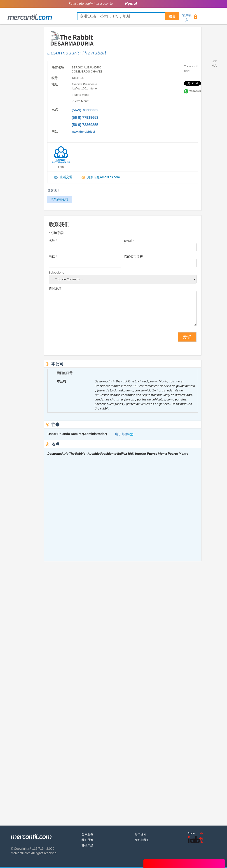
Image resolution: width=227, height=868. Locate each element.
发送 (187, 337)
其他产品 (87, 846)
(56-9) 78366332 (85, 110)
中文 (214, 66)
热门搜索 (140, 834)
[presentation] (83, 339)
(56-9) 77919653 (85, 118)
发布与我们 (142, 840)
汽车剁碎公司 (59, 199)
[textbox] (128, 16)
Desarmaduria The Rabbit (77, 52)
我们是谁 (87, 840)
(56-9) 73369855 (85, 125)
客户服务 (87, 834)
